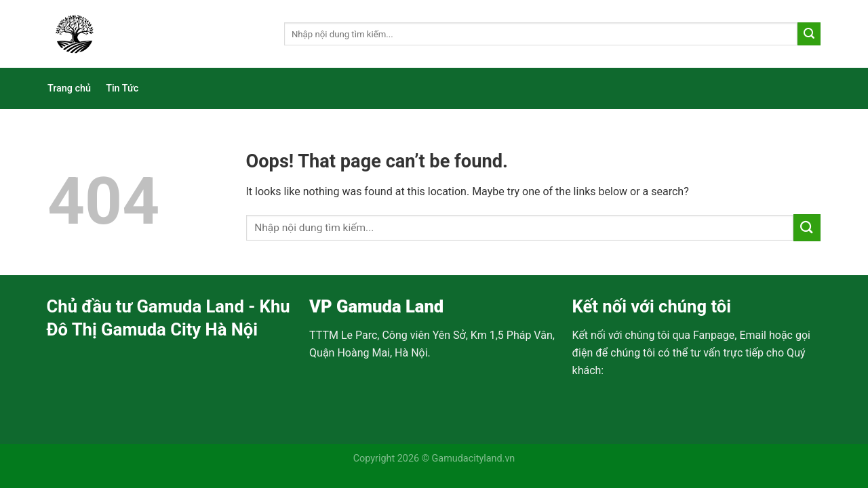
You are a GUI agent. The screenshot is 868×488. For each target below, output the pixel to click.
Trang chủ (69, 88)
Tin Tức (122, 88)
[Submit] (809, 34)
